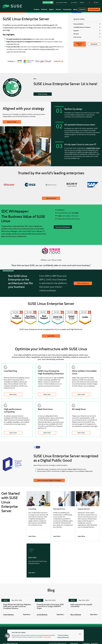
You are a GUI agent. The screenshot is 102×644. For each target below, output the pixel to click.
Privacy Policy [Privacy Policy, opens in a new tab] (47, 637)
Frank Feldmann (9, 615)
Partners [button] (59, 9)
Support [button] (52, 9)
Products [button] (37, 9)
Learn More (51, 336)
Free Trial (32, 573)
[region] (46, 635)
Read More (27, 615)
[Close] (80, 634)
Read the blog (43, 94)
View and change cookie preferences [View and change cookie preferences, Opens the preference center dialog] (63, 636)
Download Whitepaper (63, 227)
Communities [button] (67, 9)
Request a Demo (80, 44)
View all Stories (51, 198)
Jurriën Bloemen (42, 615)
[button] (49, 2)
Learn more (13, 394)
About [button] (75, 9)
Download (94, 44)
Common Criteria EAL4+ (48, 49)
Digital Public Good (46, 47)
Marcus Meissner (76, 615)
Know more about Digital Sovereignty (49, 480)
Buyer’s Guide (12, 122)
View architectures (83, 283)
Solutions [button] (44, 9)
